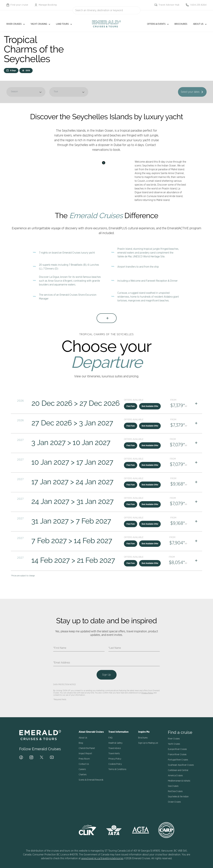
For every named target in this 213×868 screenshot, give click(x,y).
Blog (81, 743)
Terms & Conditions (117, 769)
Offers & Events (156, 24)
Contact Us (84, 764)
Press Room (84, 759)
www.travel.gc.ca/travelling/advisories (102, 858)
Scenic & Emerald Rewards (91, 780)
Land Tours (62, 24)
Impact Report (85, 754)
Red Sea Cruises (175, 791)
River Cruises (14, 24)
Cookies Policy (115, 764)
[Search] (136, 10)
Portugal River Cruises (178, 760)
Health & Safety (115, 743)
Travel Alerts (114, 754)
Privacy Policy (147, 693)
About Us (198, 24)
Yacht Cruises (174, 744)
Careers (82, 769)
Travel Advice (115, 748)
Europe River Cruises (177, 749)
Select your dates (190, 92)
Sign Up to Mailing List (148, 743)
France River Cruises (177, 755)
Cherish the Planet (87, 748)
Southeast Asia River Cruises (181, 765)
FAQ (110, 738)
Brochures (181, 24)
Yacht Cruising (39, 24)
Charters (83, 775)
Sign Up (106, 675)
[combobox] (106, 10)
